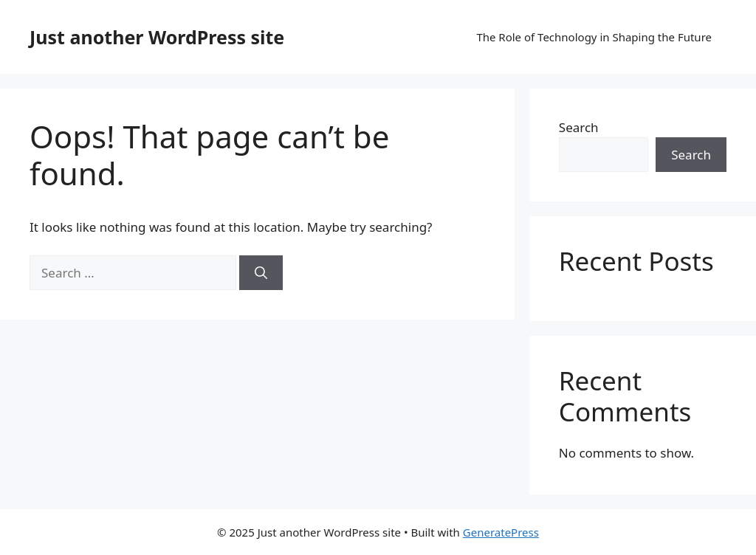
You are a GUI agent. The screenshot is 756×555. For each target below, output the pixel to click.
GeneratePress (501, 532)
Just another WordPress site (157, 37)
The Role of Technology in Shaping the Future (594, 37)
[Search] (261, 273)
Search (579, 127)
